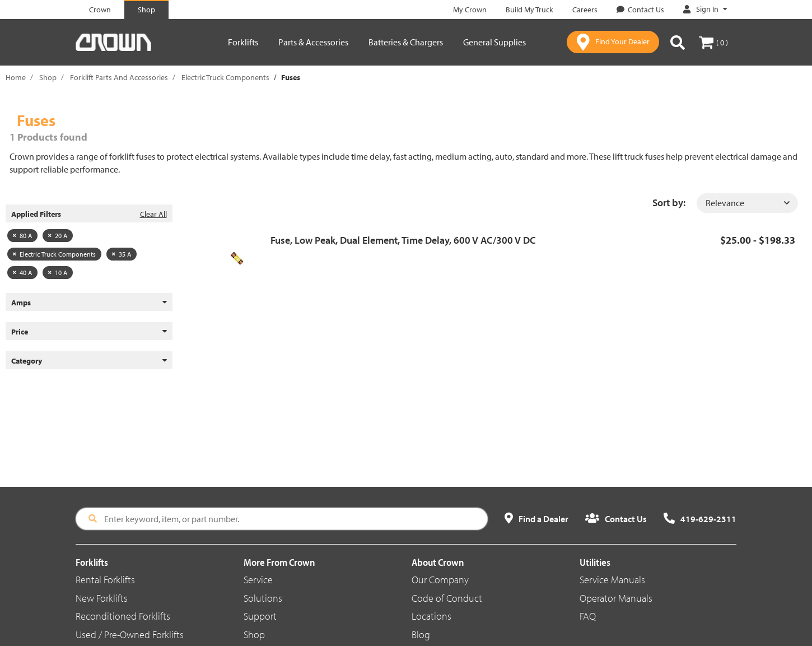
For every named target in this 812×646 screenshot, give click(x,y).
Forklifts (243, 42)
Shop (48, 77)
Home (16, 77)
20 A (58, 236)
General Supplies (494, 42)
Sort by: (669, 203)
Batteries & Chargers (406, 42)
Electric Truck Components (225, 77)
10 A (58, 273)
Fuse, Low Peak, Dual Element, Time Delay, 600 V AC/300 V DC (403, 240)
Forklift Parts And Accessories (119, 77)
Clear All (153, 214)
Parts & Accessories (313, 42)
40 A (22, 273)
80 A (22, 236)
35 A (122, 254)
